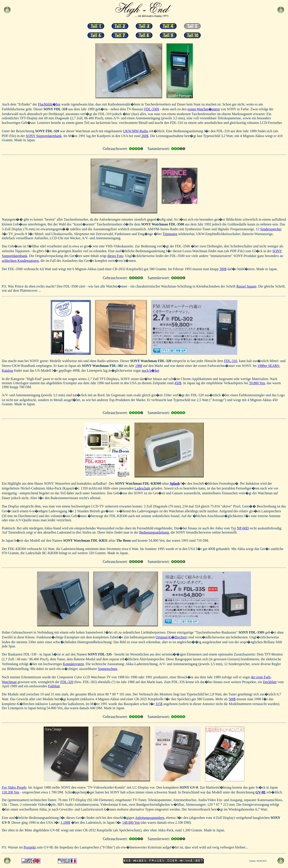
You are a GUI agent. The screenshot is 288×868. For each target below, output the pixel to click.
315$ (159, 704)
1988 (139, 366)
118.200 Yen (11, 792)
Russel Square (246, 286)
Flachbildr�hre (49, 104)
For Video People (14, 787)
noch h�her (150, 371)
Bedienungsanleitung (154, 532)
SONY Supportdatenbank (44, 136)
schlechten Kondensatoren (20, 261)
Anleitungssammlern (149, 818)
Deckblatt (270, 682)
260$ (145, 136)
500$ (232, 699)
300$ (223, 269)
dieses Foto (115, 256)
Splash (175, 483)
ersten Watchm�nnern (204, 109)
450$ (178, 383)
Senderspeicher (271, 229)
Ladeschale (142, 488)
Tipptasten (170, 234)
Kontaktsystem (73, 664)
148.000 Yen (131, 822)
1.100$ (65, 822)
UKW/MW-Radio (136, 131)
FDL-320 (67, 682)
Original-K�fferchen (171, 637)
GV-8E (261, 792)
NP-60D (243, 528)
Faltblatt (54, 686)
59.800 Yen (257, 383)
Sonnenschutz (108, 669)
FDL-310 (231, 361)
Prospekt (30, 847)
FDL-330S (152, 109)
